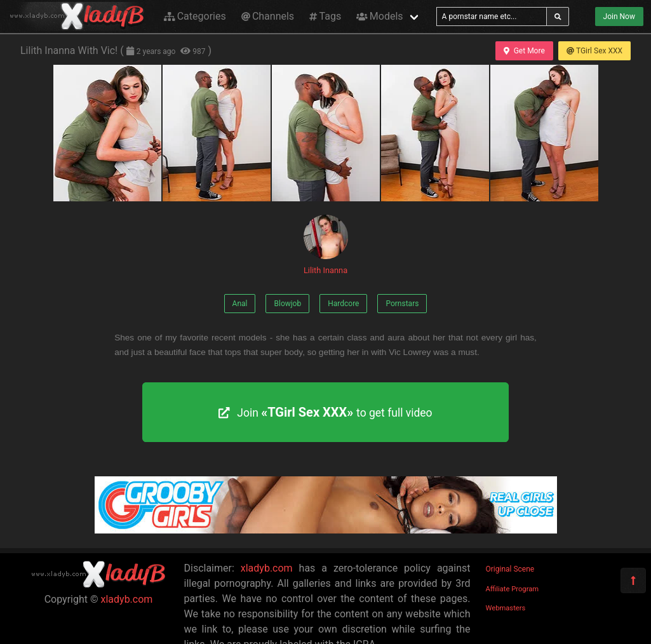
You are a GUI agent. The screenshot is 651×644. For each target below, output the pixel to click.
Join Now (619, 17)
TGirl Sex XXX (594, 51)
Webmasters (506, 608)
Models (379, 16)
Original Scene (510, 569)
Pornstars (402, 304)
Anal (240, 304)
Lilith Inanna (326, 245)
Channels (268, 16)
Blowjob (287, 304)
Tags (325, 16)
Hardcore (343, 304)
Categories (195, 16)
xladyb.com (127, 599)
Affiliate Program (513, 589)
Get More (524, 51)
